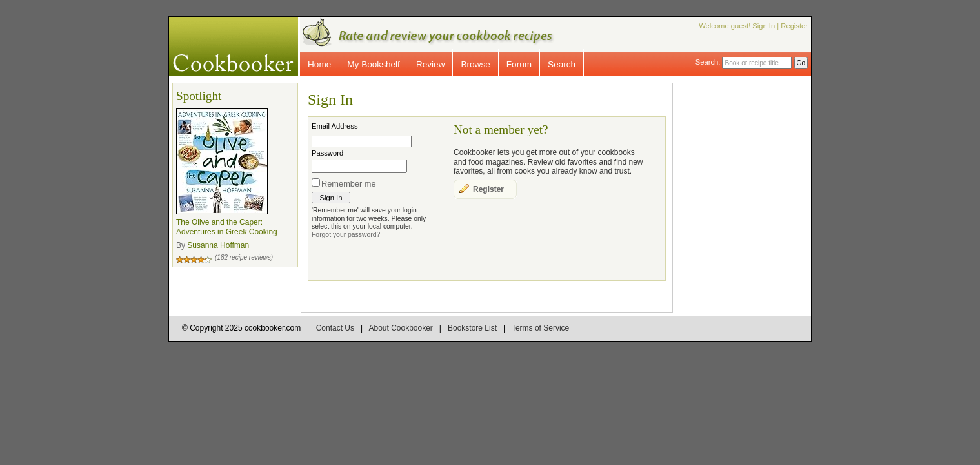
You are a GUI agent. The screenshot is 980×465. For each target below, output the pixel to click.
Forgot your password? (346, 235)
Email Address (335, 126)
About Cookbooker (400, 328)
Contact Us (335, 328)
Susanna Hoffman (218, 245)
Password (327, 153)
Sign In (764, 26)
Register (794, 26)
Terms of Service (540, 328)
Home (319, 64)
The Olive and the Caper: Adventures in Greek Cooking (227, 227)
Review (431, 64)
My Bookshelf (374, 64)
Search (562, 64)
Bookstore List (472, 328)
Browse (475, 64)
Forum (519, 64)
